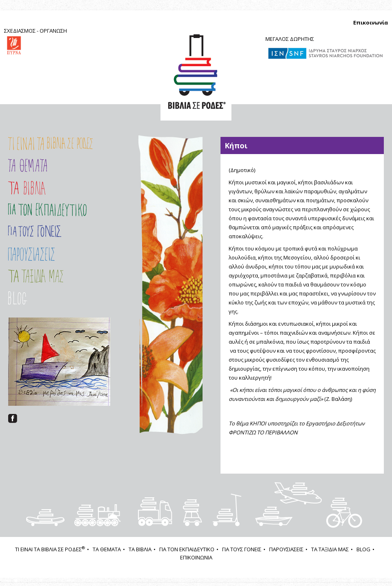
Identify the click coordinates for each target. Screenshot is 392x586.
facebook (13, 418)
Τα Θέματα (28, 166)
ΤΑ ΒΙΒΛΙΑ (140, 549)
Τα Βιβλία (27, 188)
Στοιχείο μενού (28, 298)
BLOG (363, 549)
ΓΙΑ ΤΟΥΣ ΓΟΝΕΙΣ (35, 231)
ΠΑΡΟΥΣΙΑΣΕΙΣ (50, 254)
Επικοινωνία (371, 22)
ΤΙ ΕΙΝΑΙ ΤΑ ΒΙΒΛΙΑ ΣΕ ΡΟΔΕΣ (50, 549)
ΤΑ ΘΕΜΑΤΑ (107, 549)
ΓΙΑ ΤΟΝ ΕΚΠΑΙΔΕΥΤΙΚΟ (187, 549)
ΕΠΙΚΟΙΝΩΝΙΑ (196, 557)
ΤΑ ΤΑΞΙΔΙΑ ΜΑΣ (50, 276)
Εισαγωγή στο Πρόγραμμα (47, 210)
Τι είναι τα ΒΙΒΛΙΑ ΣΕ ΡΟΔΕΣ (50, 144)
